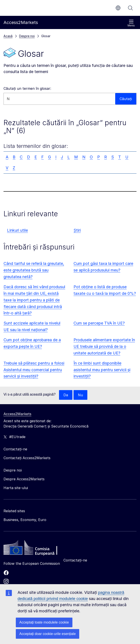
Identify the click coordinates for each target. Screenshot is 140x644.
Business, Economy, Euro (25, 520)
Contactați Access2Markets (27, 458)
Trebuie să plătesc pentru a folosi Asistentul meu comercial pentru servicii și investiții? (34, 370)
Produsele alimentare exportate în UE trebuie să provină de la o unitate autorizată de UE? (104, 346)
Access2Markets (17, 414)
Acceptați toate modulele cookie (44, 622)
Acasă (8, 36)
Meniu (131, 23)
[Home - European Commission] (35, 549)
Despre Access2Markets (24, 479)
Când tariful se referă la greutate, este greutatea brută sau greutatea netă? (34, 270)
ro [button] (118, 8)
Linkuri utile (17, 230)
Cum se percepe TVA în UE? (99, 323)
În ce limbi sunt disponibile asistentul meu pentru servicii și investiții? (102, 370)
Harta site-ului (16, 488)
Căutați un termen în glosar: (27, 88)
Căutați (130, 8)
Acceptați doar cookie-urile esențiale (48, 634)
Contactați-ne (75, 560)
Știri (77, 230)
